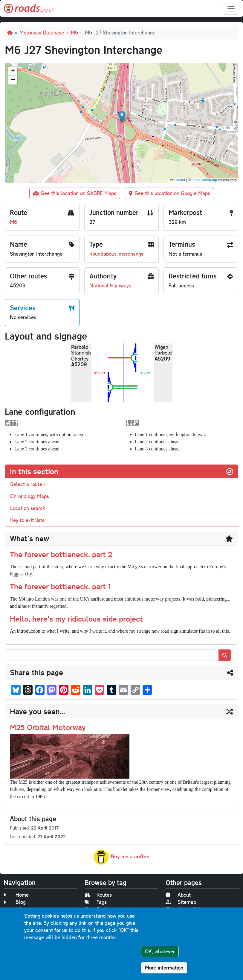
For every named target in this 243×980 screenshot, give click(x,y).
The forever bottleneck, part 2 (61, 554)
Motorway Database (42, 33)
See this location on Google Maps (169, 193)
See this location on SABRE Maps (75, 193)
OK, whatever (160, 951)
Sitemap (181, 902)
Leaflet (177, 180)
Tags (96, 902)
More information (164, 968)
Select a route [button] (26, 484)
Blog (15, 902)
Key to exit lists (27, 520)
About (178, 895)
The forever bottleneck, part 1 (60, 586)
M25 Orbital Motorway (48, 727)
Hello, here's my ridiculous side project (76, 619)
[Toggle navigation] (231, 9)
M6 (74, 33)
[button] (122, 117)
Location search (28, 508)
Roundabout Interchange (117, 254)
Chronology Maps (30, 496)
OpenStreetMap (204, 180)
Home (16, 895)
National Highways (110, 285)
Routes (98, 895)
